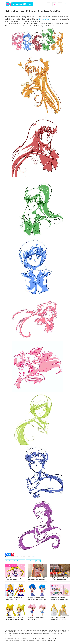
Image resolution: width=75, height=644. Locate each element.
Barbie (9, 630)
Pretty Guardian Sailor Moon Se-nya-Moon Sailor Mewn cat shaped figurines (60, 579)
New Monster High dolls (41, 633)
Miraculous (33, 632)
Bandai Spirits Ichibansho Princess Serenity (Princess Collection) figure (58, 618)
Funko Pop (64, 630)
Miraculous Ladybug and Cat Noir (52, 632)
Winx (56, 633)
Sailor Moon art (30, 561)
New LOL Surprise (32, 633)
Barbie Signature (20, 630)
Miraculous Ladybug (40, 632)
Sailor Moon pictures (19, 561)
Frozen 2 (59, 630)
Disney (25, 630)
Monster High (62, 632)
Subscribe (54, 4)
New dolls (26, 633)
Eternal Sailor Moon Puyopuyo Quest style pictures (15, 579)
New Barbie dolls (20, 633)
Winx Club (60, 633)
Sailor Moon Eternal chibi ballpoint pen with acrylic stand (59, 599)
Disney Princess (36, 630)
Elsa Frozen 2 (54, 630)
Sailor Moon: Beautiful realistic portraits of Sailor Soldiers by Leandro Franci (37, 579)
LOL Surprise (15, 632)
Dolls (50, 630)
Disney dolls (29, 630)
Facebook (60, 4)
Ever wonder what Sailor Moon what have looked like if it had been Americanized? (15, 599)
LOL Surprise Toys (22, 632)
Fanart (38, 561)
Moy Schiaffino (44, 19)
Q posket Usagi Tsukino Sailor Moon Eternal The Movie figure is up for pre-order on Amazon (15, 618)
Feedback (36, 639)
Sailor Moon (9, 561)
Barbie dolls (13, 630)
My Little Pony (13, 633)
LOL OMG (10, 632)
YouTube (55, 639)
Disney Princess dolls (44, 630)
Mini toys (28, 632)
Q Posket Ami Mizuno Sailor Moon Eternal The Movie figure (37, 599)
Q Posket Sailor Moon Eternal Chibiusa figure (37, 618)
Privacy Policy (51, 641)
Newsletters (42, 639)
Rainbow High (50, 633)
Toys (54, 633)
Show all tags (8, 635)
